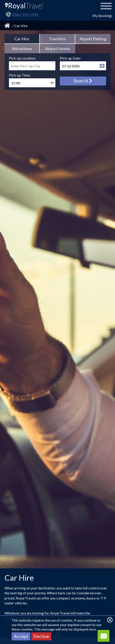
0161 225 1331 (25, 15)
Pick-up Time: (20, 75)
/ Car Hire (20, 26)
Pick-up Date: (70, 58)
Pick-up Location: (22, 58)
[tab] (22, 39)
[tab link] (57, 39)
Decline (41, 636)
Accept (21, 636)
